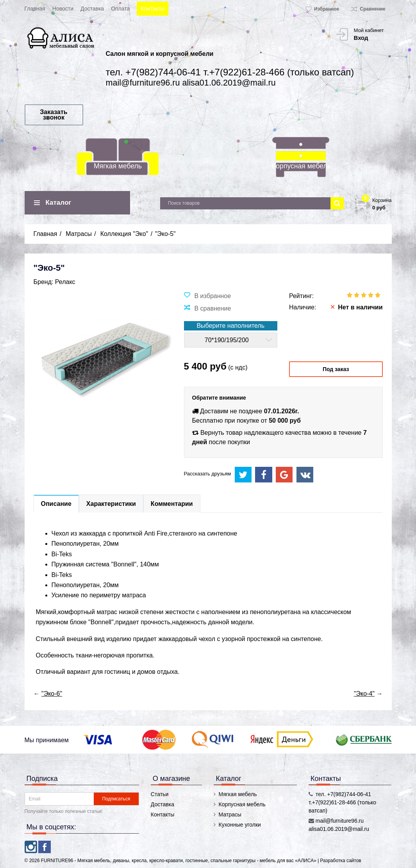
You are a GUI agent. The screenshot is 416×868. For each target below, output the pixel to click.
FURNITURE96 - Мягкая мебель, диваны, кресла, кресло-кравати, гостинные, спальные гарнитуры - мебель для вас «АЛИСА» (179, 861)
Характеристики (111, 504)
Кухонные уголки (239, 825)
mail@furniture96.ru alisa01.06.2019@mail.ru (191, 83)
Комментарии (172, 504)
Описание (56, 504)
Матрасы (230, 814)
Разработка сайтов (341, 861)
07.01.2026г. (282, 411)
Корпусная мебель (301, 166)
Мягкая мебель (118, 166)
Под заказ (336, 369)
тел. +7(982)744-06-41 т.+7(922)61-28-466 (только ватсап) (230, 72)
